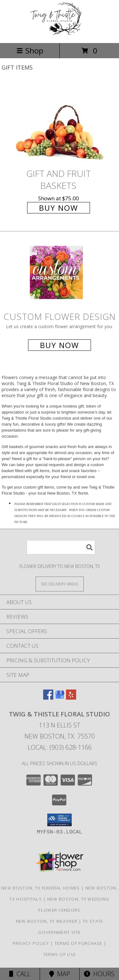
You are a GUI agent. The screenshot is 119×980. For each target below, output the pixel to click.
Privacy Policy (31, 943)
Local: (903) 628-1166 (60, 747)
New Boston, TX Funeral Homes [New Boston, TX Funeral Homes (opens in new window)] (40, 888)
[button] (60, 820)
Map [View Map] (60, 974)
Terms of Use (60, 954)
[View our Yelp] (71, 698)
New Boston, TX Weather (47, 921)
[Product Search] (61, 547)
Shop (30, 50)
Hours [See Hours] (99, 974)
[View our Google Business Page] (60, 698)
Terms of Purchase (79, 943)
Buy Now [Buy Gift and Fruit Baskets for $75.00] (59, 208)
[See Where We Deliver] (60, 584)
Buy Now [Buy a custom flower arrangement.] (60, 345)
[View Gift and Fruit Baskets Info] (60, 124)
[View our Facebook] (48, 698)
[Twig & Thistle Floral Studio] (60, 34)
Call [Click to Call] (20, 974)
